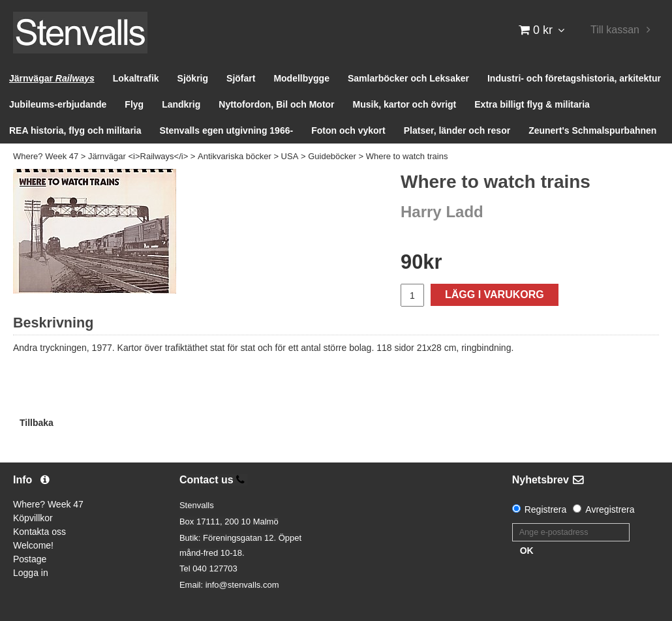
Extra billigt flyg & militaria (532, 104)
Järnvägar (52, 78)
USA (290, 156)
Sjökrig (193, 78)
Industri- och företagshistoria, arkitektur (574, 78)
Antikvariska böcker (235, 156)
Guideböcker (332, 156)
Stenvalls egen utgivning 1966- (227, 130)
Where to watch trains (407, 156)
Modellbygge (301, 78)
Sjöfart (241, 78)
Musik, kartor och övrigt (405, 104)
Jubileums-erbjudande (58, 104)
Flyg (134, 104)
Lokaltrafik (136, 78)
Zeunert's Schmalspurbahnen (592, 130)
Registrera (546, 509)
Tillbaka (37, 423)
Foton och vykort (348, 130)
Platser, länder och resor (457, 130)
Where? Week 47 (46, 156)
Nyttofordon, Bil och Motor (276, 104)
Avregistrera (610, 509)
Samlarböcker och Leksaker (408, 78)
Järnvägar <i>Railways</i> (138, 156)
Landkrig (181, 104)
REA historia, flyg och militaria (75, 130)
